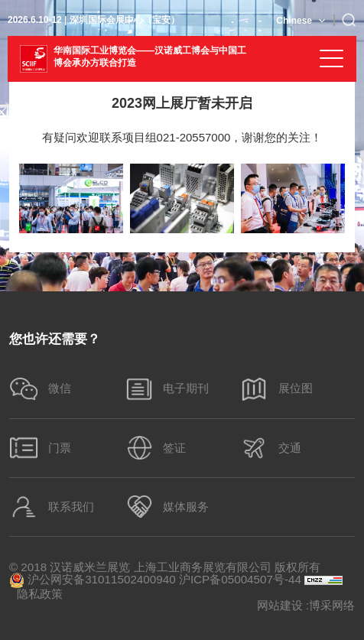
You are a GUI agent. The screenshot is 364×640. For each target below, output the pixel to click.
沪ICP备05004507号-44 (240, 579)
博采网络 (332, 605)
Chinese (294, 21)
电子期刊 (167, 389)
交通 (270, 448)
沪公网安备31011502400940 (93, 580)
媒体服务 (167, 507)
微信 (40, 389)
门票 (40, 448)
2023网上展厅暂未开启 (182, 103)
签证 (156, 448)
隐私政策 (40, 594)
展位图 (276, 389)
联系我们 (52, 507)
